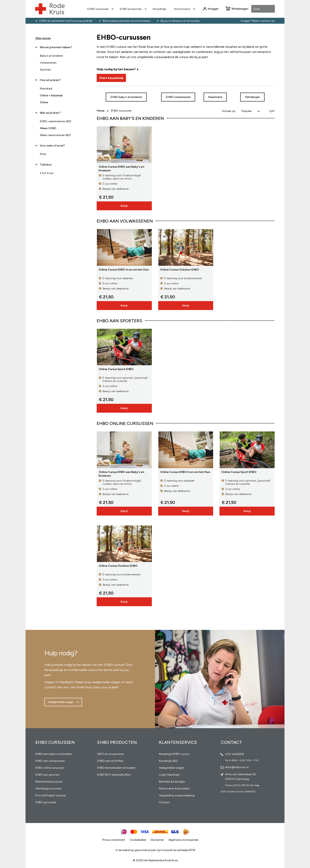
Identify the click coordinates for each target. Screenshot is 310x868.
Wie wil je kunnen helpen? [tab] (56, 47)
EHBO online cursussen (50, 768)
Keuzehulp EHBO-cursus (174, 754)
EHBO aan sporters (47, 775)
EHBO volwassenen (178, 97)
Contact (164, 802)
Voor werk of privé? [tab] (52, 146)
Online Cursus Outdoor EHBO (180, 270)
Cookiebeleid (138, 840)
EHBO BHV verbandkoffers (114, 775)
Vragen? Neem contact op (258, 21)
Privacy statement (114, 840)
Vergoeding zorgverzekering (177, 795)
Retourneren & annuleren (174, 789)
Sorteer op (229, 111)
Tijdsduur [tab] (46, 165)
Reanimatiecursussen (49, 782)
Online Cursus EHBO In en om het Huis (124, 270)
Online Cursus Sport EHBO (116, 369)
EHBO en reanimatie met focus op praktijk (66, 21)
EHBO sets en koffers (110, 761)
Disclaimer (157, 840)
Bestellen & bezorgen (172, 782)
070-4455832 (235, 754)
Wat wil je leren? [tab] (50, 113)
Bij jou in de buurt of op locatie (180, 21)
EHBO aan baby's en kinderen (54, 754)
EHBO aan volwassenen (50, 761)
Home (101, 111)
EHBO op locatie (46, 802)
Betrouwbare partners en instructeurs (127, 21)
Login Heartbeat (169, 775)
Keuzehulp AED (168, 761)
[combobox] (263, 9)
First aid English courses (51, 795)
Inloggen (213, 9)
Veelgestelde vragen (61, 702)
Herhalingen (252, 97)
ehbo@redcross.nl (237, 767)
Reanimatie (215, 97)
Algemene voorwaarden (183, 840)
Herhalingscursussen (49, 789)
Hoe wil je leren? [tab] (50, 82)
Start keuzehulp (111, 78)
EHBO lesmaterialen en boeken (116, 768)
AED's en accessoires (111, 754)
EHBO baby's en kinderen (126, 97)
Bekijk (124, 206)
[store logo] (50, 9)
